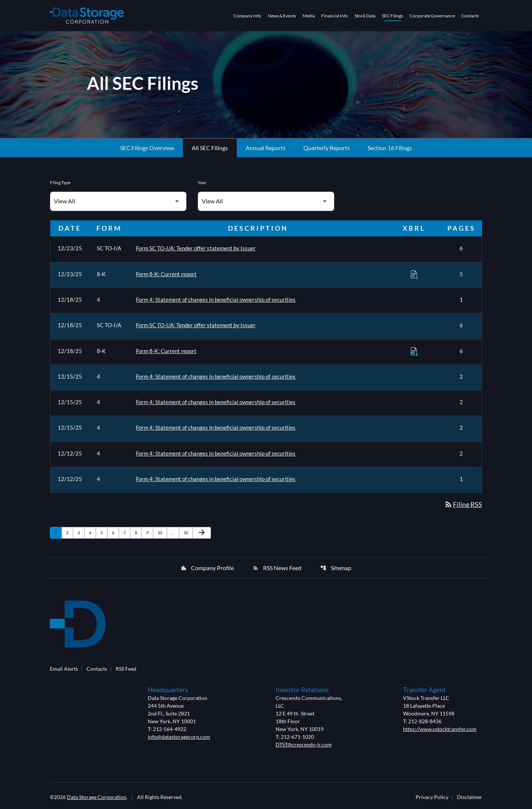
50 (188, 534)
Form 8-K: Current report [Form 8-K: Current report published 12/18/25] (166, 353)
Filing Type (60, 186)
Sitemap (336, 570)
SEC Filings (393, 16)
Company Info (247, 16)
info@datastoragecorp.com (179, 739)
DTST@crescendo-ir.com (304, 746)
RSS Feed (126, 671)
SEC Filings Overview (147, 151)
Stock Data (365, 16)
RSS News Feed (277, 570)
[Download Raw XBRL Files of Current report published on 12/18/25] (414, 354)
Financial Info (335, 16)
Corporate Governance (432, 16)
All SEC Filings (210, 151)
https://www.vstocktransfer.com (440, 731)
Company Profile (207, 570)
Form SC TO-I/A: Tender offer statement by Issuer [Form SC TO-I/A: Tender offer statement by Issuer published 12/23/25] (196, 251)
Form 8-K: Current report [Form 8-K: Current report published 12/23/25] (166, 277)
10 (162, 534)
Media (309, 16)
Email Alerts (64, 671)
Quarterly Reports (327, 151)
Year (202, 186)
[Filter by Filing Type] (118, 205)
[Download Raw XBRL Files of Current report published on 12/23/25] (414, 277)
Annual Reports (266, 151)
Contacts (470, 16)
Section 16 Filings (390, 151)
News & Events (282, 16)
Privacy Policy (432, 799)
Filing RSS (463, 507)
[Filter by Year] (266, 205)
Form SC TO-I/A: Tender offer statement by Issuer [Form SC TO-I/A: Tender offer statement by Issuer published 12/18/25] (196, 328)
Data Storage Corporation (97, 799)
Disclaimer (470, 799)
